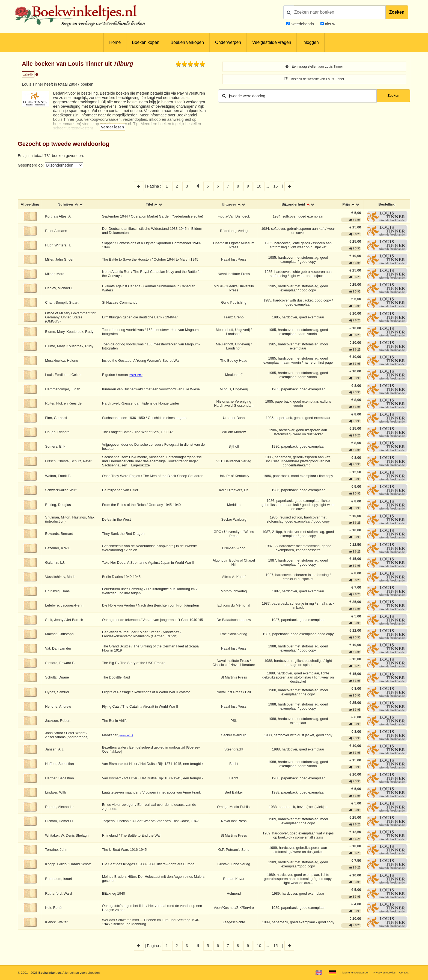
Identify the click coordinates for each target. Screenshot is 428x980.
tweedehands (302, 24)
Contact (403, 972)
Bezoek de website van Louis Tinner (314, 80)
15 (276, 186)
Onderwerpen (228, 42)
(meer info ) (138, 376)
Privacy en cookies (381, 972)
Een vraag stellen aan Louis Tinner (314, 67)
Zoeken (397, 12)
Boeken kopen (145, 42)
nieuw (330, 24)
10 (259, 186)
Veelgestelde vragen (272, 42)
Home (115, 42)
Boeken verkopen (187, 42)
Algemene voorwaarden (348, 972)
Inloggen (310, 42)
